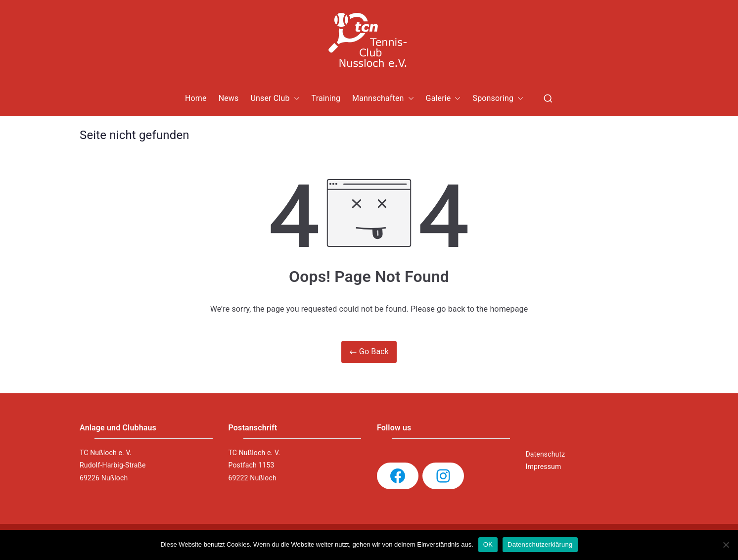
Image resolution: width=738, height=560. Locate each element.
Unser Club (275, 99)
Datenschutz (546, 454)
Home (196, 98)
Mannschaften (383, 99)
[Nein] (726, 545)
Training (326, 98)
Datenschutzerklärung (540, 544)
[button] (295, 99)
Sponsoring (498, 99)
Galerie (443, 99)
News (229, 98)
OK (488, 544)
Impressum (544, 467)
